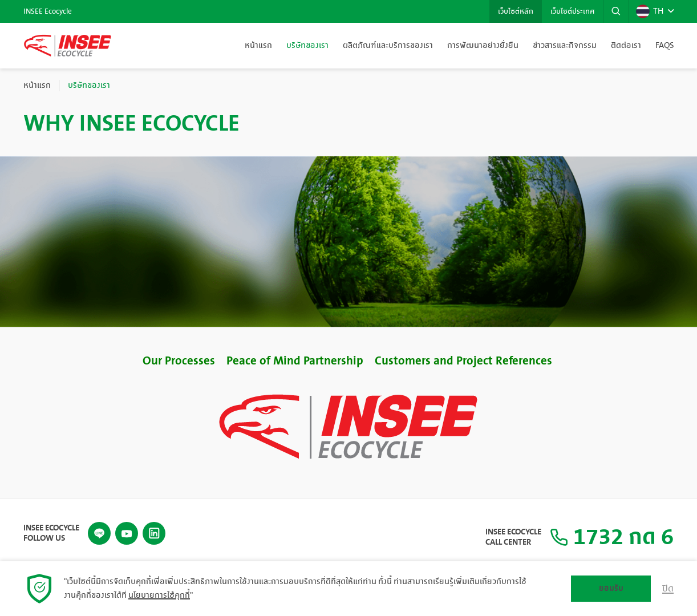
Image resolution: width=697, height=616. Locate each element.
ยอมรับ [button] (611, 588)
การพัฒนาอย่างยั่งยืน (483, 46)
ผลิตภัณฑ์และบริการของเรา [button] (388, 46)
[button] (616, 11)
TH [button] (650, 11)
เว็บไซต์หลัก (516, 11)
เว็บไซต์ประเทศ (572, 11)
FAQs (664, 46)
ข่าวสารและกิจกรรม (565, 46)
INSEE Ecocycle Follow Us (51, 533)
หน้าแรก (258, 46)
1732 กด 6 (612, 537)
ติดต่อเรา (626, 46)
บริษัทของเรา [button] (307, 46)
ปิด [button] (668, 589)
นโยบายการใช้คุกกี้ (159, 595)
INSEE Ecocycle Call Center (513, 537)
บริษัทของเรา (89, 86)
